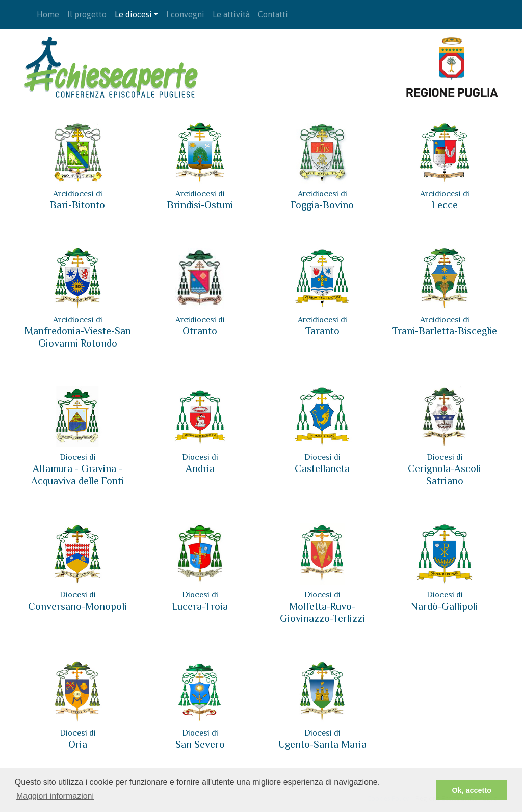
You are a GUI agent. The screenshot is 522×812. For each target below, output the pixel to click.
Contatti (273, 14)
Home (48, 14)
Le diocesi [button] (133, 14)
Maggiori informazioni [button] (55, 796)
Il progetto (87, 14)
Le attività (231, 14)
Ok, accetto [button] (472, 790)
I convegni (185, 14)
